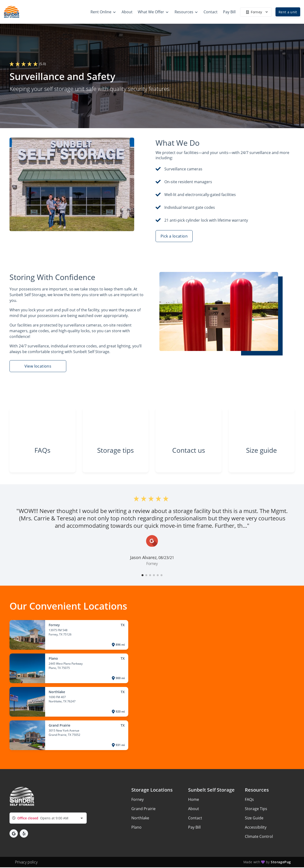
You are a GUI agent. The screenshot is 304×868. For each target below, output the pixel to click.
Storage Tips (256, 809)
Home (194, 800)
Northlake (140, 819)
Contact (195, 819)
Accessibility (256, 828)
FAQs (249, 800)
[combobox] (48, 819)
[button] (142, 576)
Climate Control (259, 837)
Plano (136, 828)
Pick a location (174, 236)
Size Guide (254, 819)
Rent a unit (288, 12)
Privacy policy (26, 863)
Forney (138, 800)
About (194, 809)
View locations (38, 366)
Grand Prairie (143, 809)
